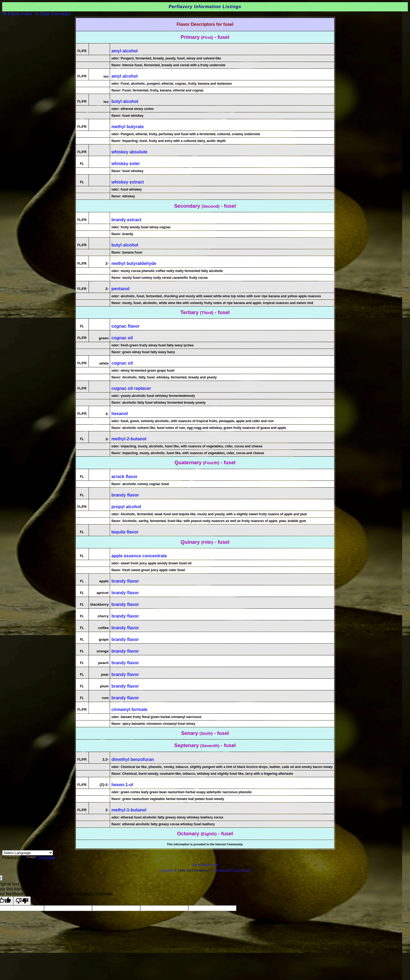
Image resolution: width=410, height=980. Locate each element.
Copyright (166, 871)
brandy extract (126, 220)
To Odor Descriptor (52, 14)
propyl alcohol (126, 507)
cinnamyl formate (129, 709)
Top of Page (201, 865)
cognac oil (122, 338)
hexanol (120, 414)
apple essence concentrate (139, 556)
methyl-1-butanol (129, 810)
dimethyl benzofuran (133, 759)
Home (214, 865)
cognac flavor (126, 326)
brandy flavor (125, 495)
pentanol (121, 289)
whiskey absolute (129, 152)
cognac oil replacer (131, 388)
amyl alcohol (125, 51)
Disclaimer (222, 871)
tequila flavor (125, 532)
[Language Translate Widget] (28, 853)
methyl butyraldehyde (134, 263)
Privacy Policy (240, 871)
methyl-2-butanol (129, 439)
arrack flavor (124, 477)
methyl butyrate (128, 127)
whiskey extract (128, 182)
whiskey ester (126, 164)
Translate (41, 858)
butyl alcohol (125, 101)
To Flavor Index (17, 14)
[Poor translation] (22, 901)
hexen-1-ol (122, 785)
